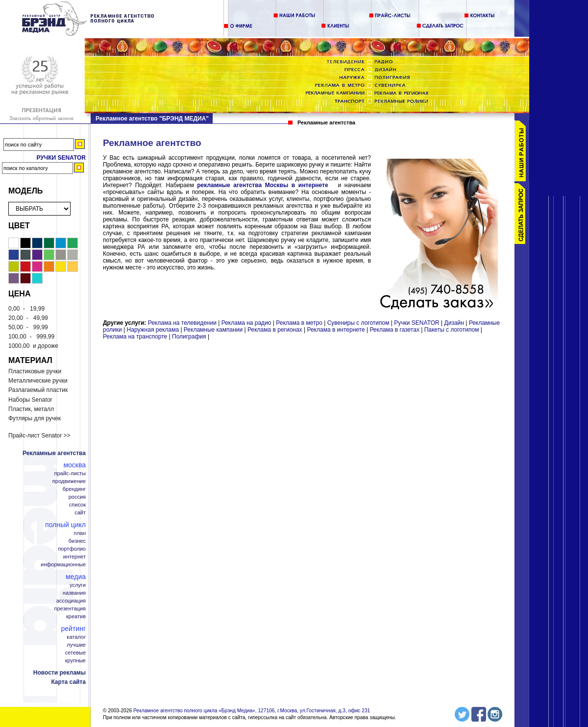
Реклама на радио (246, 323)
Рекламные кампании (213, 330)
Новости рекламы (60, 673)
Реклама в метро (299, 323)
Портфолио (72, 549)
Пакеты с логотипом (452, 330)
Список (77, 505)
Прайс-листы (70, 473)
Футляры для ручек (35, 418)
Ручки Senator (61, 158)
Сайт (80, 513)
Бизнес (77, 541)
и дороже (33, 346)
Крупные (75, 661)
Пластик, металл (31, 409)
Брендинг (74, 489)
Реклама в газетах (395, 330)
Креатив (76, 617)
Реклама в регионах (275, 330)
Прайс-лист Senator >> (39, 436)
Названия (74, 593)
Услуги (78, 585)
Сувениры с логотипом (358, 323)
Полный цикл (65, 525)
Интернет (74, 557)
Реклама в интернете (336, 330)
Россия (77, 497)
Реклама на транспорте (135, 337)
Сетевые (75, 653)
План (80, 533)
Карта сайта (68, 682)
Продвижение (69, 481)
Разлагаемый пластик (38, 390)
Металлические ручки (38, 381)
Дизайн (454, 323)
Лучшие (76, 645)
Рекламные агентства (54, 453)
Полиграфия (189, 337)
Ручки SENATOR (416, 323)
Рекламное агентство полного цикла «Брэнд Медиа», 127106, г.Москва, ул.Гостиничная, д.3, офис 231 (252, 711)
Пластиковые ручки (35, 371)
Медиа (76, 577)
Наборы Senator (30, 400)
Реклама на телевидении (182, 323)
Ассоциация (71, 601)
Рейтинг (73, 629)
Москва (74, 465)
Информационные (63, 565)
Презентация (70, 609)
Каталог (76, 637)
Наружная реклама (153, 330)
